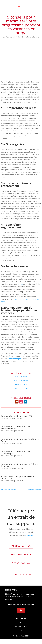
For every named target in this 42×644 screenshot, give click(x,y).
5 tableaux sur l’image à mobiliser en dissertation (18, 478)
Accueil (21, 622)
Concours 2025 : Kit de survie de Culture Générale (19, 465)
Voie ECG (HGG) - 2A (21, 554)
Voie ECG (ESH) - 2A (21, 546)
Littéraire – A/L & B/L (21, 389)
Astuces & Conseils (32, 37)
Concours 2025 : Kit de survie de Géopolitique (16, 453)
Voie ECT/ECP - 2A (21, 563)
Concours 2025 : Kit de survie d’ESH (17, 416)
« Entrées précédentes (9, 489)
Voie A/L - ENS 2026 (21, 574)
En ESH (20, 284)
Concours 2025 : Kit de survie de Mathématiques (16, 428)
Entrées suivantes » (34, 489)
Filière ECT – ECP (21, 384)
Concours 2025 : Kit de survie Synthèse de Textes (20, 440)
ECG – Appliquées (21, 376)
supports (29, 535)
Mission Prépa (9, 418)
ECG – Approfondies (21, 380)
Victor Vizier (10, 37)
